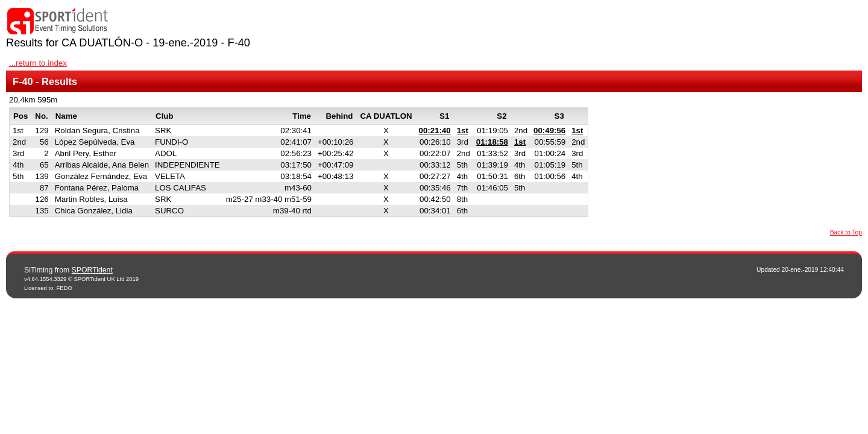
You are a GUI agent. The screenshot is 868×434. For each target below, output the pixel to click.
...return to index (38, 63)
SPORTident (92, 270)
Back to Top (846, 232)
